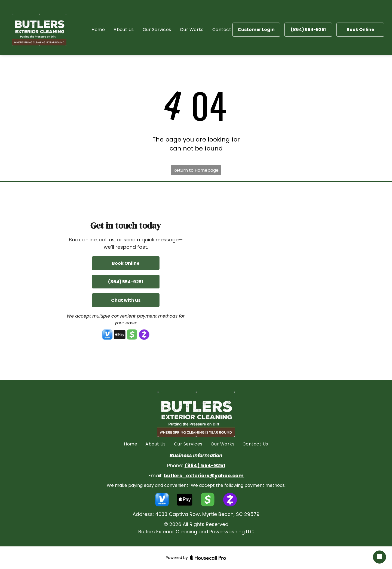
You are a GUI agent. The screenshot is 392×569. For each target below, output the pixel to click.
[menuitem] (98, 29)
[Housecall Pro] (208, 558)
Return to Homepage (196, 170)
